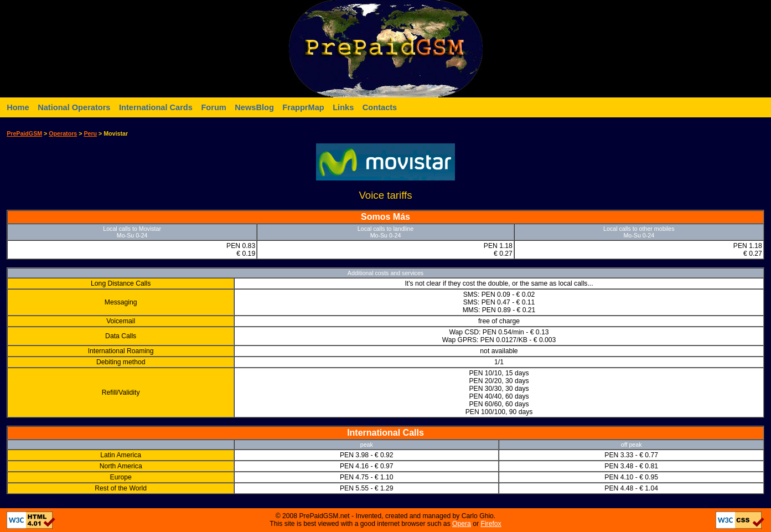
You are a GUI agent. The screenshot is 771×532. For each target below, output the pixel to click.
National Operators (74, 107)
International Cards (156, 107)
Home (18, 107)
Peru (90, 133)
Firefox (491, 524)
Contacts (380, 107)
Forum (213, 107)
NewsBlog (254, 107)
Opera (462, 524)
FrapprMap (303, 107)
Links (343, 107)
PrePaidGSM (24, 133)
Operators (63, 133)
